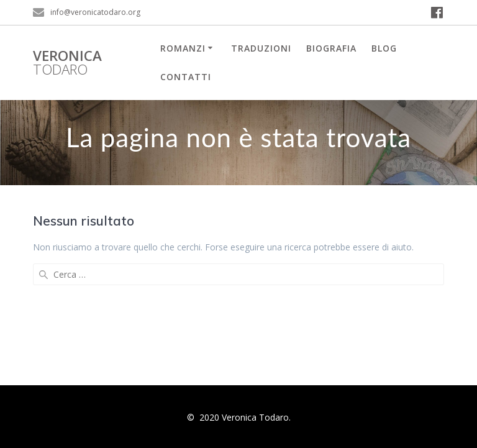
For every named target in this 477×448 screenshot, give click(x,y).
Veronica (67, 63)
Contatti (186, 77)
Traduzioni (261, 48)
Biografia (331, 48)
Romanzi (183, 48)
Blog (384, 48)
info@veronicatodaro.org (95, 12)
